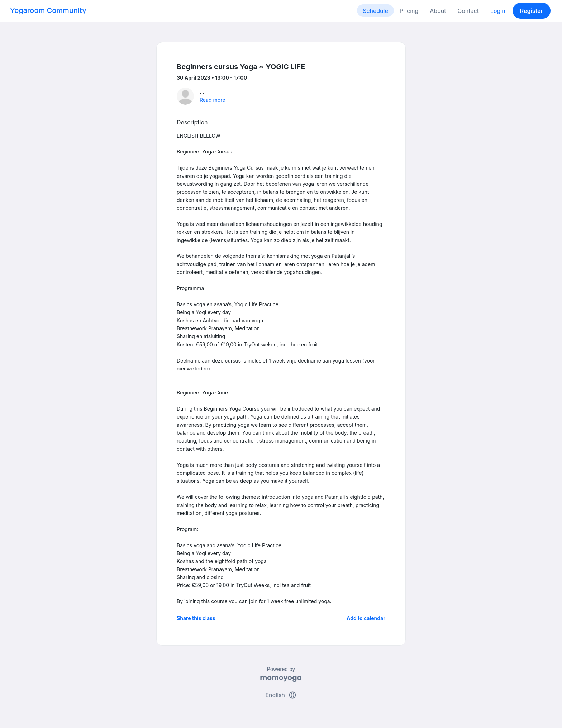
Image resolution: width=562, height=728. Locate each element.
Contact (468, 11)
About (438, 11)
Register (532, 11)
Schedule (375, 11)
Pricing (409, 11)
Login (498, 11)
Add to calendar (366, 618)
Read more (212, 100)
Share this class (196, 618)
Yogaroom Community (48, 10)
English (281, 695)
